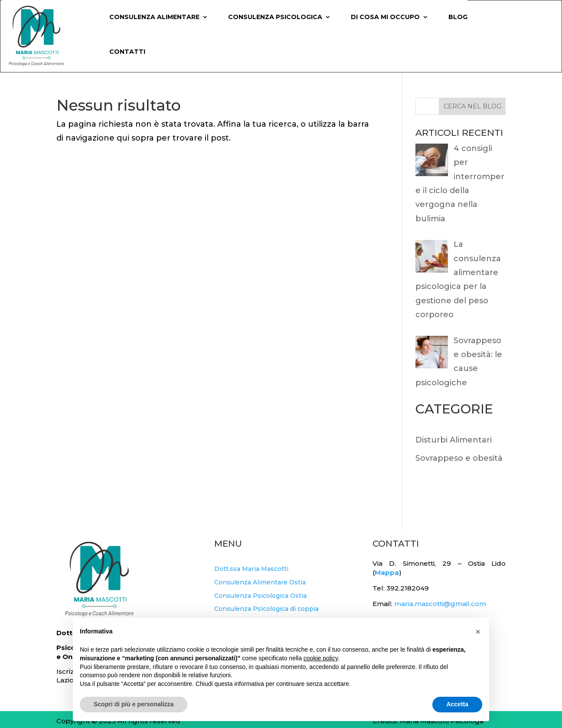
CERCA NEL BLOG (472, 106)
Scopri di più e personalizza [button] (134, 704)
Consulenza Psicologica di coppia (266, 609)
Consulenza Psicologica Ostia (260, 596)
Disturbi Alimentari (454, 440)
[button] (478, 632)
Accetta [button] (457, 704)
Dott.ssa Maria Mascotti (251, 569)
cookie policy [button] (321, 658)
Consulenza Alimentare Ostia (260, 582)
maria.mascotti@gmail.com (440, 604)
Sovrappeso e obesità (459, 458)
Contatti (127, 52)
